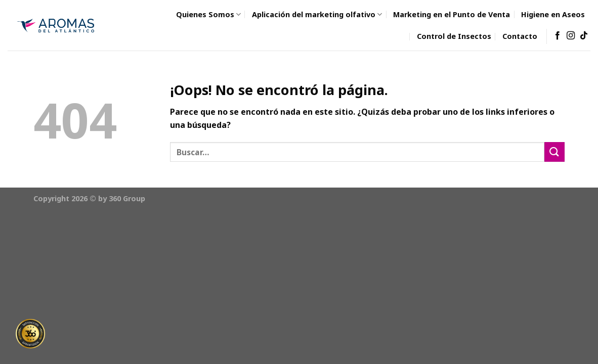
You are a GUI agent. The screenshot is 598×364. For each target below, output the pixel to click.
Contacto (520, 36)
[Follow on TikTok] (584, 36)
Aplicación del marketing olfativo (317, 14)
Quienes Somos (208, 14)
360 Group (127, 198)
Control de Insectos (454, 36)
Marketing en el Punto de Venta (452, 14)
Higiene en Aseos (553, 14)
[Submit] (554, 152)
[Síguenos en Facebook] (558, 36)
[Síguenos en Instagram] (571, 36)
